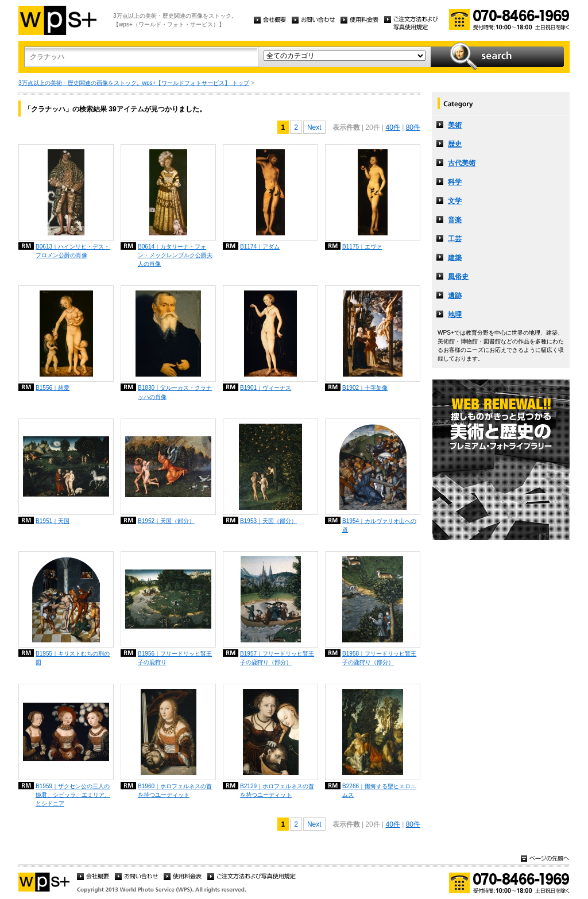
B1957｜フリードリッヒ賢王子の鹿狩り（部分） (277, 658)
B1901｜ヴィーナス (266, 388)
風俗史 (458, 277)
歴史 (455, 144)
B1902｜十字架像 (365, 388)
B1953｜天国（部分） (268, 521)
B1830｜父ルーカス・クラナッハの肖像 (175, 392)
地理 (455, 315)
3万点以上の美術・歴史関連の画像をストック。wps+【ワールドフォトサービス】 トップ (134, 83)
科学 (455, 182)
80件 (413, 127)
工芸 (455, 239)
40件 (392, 127)
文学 (455, 201)
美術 (455, 125)
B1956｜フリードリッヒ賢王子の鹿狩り (175, 658)
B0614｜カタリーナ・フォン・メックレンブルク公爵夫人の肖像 (175, 255)
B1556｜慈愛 (53, 388)
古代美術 (462, 163)
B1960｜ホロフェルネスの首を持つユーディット (175, 790)
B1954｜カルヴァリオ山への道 (379, 525)
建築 (455, 258)
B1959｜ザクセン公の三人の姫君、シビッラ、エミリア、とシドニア (73, 795)
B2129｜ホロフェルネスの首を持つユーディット (277, 790)
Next (314, 127)
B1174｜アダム (260, 247)
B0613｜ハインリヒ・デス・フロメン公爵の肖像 (73, 251)
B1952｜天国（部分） (166, 521)
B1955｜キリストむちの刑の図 (73, 658)
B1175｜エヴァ (362, 247)
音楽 (455, 220)
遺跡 (455, 296)
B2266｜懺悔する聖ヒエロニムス (379, 790)
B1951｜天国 (53, 521)
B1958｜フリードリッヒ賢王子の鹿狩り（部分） (379, 658)
